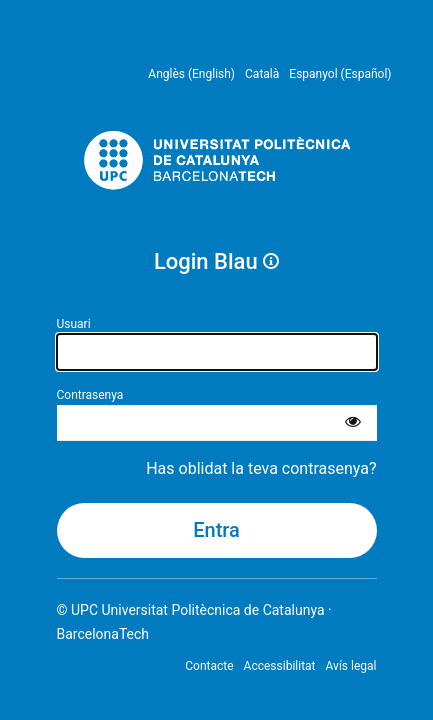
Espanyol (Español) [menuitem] (340, 74)
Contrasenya (90, 395)
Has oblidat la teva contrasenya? (261, 468)
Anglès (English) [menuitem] (191, 74)
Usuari (74, 324)
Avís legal (351, 666)
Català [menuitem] (262, 74)
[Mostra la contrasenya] (353, 423)
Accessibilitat (280, 666)
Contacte (209, 666)
